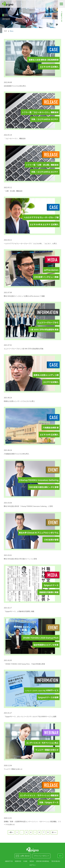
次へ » (54, 832)
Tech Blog (56, 861)
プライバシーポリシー (41, 856)
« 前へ (11, 832)
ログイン (33, 865)
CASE (25, 861)
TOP (5, 31)
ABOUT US (9, 861)
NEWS (32, 861)
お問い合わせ (23, 856)
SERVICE (18, 861)
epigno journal (43, 861)
